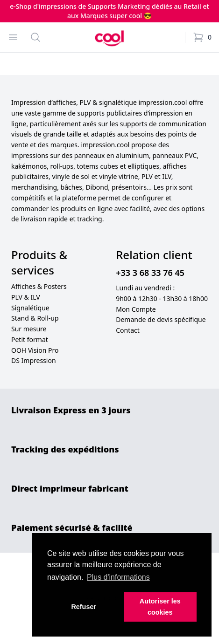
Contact (128, 330)
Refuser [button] (84, 607)
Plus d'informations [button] (118, 577)
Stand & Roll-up (35, 318)
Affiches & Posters (39, 286)
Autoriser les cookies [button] (160, 607)
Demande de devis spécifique (161, 319)
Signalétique (30, 308)
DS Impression (34, 360)
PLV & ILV (26, 297)
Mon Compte (136, 309)
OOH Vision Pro (35, 350)
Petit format (30, 339)
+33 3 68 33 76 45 (150, 273)
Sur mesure (29, 329)
